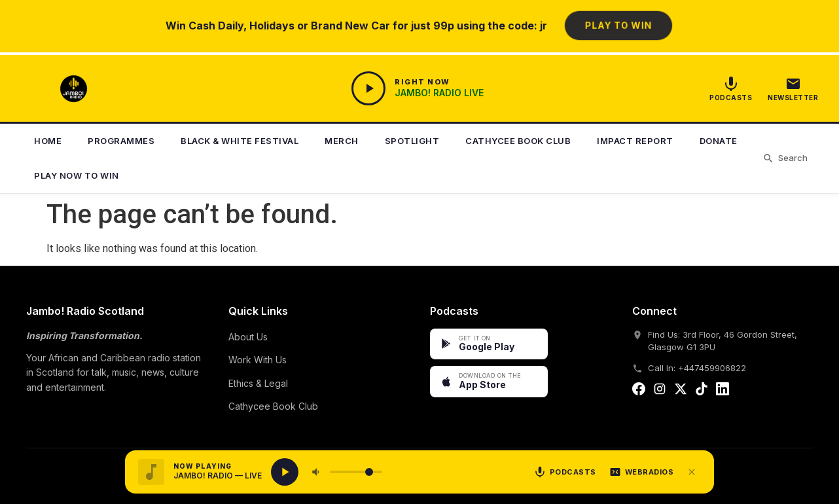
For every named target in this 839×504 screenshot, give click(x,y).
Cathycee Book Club (518, 141)
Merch (342, 141)
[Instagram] (660, 391)
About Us (248, 337)
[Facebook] (639, 391)
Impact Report (635, 141)
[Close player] (692, 472)
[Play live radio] (285, 472)
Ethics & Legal (258, 383)
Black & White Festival (240, 141)
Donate (719, 141)
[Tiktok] (702, 391)
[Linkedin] (723, 391)
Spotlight (412, 141)
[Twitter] (681, 391)
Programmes (121, 141)
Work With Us (258, 360)
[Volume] (356, 472)
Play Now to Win (77, 175)
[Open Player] (418, 88)
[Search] (785, 158)
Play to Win (618, 26)
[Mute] (317, 472)
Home (48, 141)
